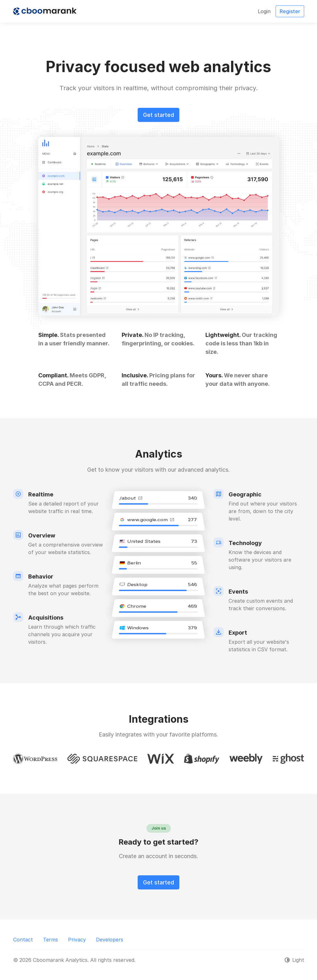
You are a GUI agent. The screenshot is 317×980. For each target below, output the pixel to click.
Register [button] (290, 11)
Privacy (77, 940)
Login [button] (264, 11)
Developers (110, 940)
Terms (50, 940)
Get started (158, 115)
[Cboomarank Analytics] (45, 11)
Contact (23, 940)
